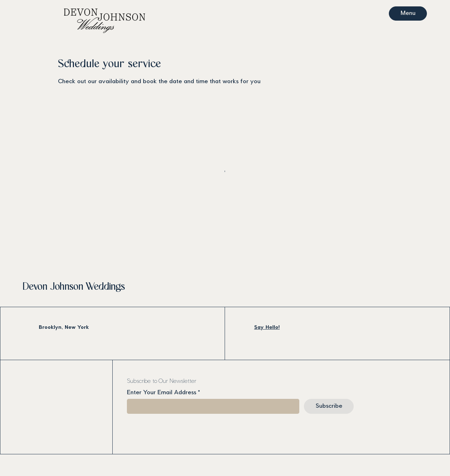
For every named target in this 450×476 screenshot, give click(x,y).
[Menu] (408, 14)
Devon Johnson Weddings (74, 287)
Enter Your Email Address (162, 393)
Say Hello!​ (267, 327)
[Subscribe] (329, 406)
